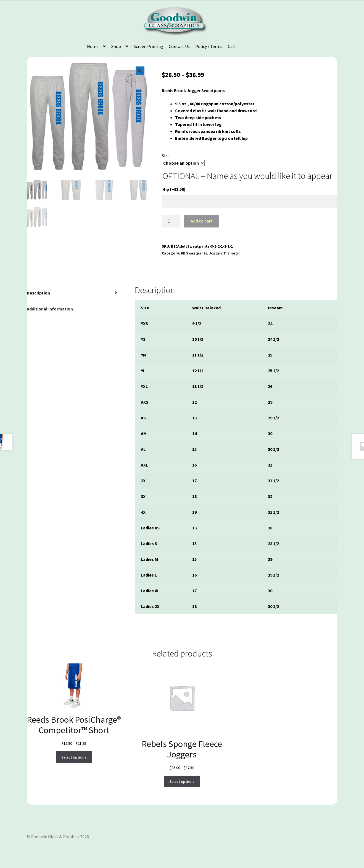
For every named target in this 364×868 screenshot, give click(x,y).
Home (93, 46)
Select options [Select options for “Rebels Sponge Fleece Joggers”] (182, 781)
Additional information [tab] (50, 309)
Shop (116, 46)
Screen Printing (148, 46)
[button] (140, 71)
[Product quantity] (171, 221)
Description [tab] (38, 293)
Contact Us (179, 46)
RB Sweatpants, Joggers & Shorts (210, 253)
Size (166, 156)
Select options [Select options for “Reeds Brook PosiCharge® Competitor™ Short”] (74, 757)
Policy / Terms (209, 46)
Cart (232, 46)
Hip (174, 189)
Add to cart (202, 221)
